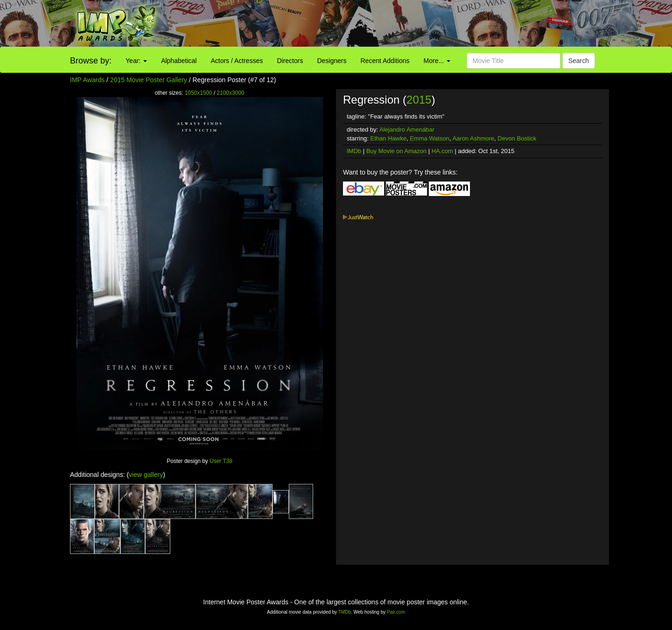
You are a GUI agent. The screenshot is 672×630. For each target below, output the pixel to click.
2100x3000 (231, 93)
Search (579, 61)
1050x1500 (199, 93)
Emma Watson (430, 138)
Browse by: (91, 61)
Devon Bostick (517, 138)
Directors (290, 61)
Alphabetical (179, 61)
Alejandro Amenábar (407, 129)
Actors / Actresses (237, 61)
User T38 (221, 461)
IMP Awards (87, 80)
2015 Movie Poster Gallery (149, 80)
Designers (332, 61)
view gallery (146, 475)
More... (437, 61)
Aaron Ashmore (473, 138)
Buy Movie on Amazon (396, 151)
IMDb (354, 151)
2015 (419, 100)
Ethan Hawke (388, 138)
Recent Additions (385, 61)
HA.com (442, 151)
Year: (136, 61)
